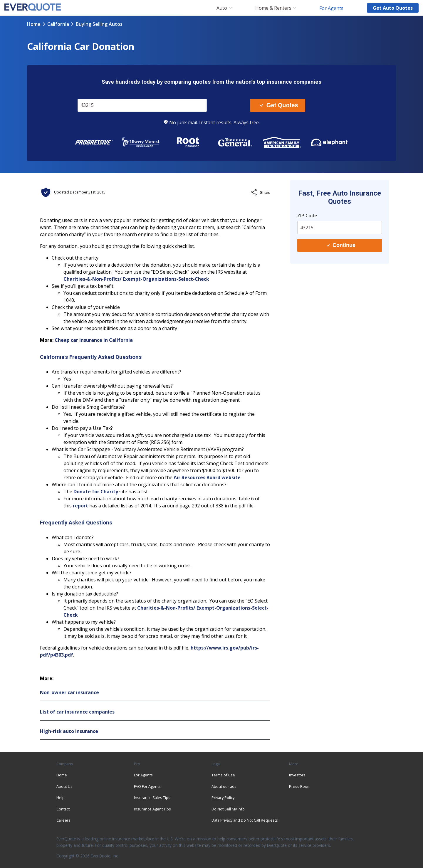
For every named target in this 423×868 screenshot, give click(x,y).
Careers (63, 820)
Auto (222, 8)
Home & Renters (273, 8)
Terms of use (223, 775)
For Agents (331, 8)
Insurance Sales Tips (152, 798)
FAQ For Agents (147, 786)
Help (61, 798)
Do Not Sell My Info (228, 809)
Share (260, 192)
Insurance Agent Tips (152, 809)
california (58, 24)
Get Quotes (279, 105)
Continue (341, 245)
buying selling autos (99, 24)
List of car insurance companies (77, 712)
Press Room (300, 786)
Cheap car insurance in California (94, 340)
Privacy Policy (223, 798)
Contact (63, 809)
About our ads (224, 786)
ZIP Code (307, 216)
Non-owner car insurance (69, 692)
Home (34, 24)
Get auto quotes (393, 8)
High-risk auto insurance (69, 731)
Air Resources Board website (207, 477)
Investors (297, 775)
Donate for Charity (96, 492)
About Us (64, 786)
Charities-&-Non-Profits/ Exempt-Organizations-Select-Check (136, 279)
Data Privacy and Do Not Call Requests (245, 820)
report (80, 506)
